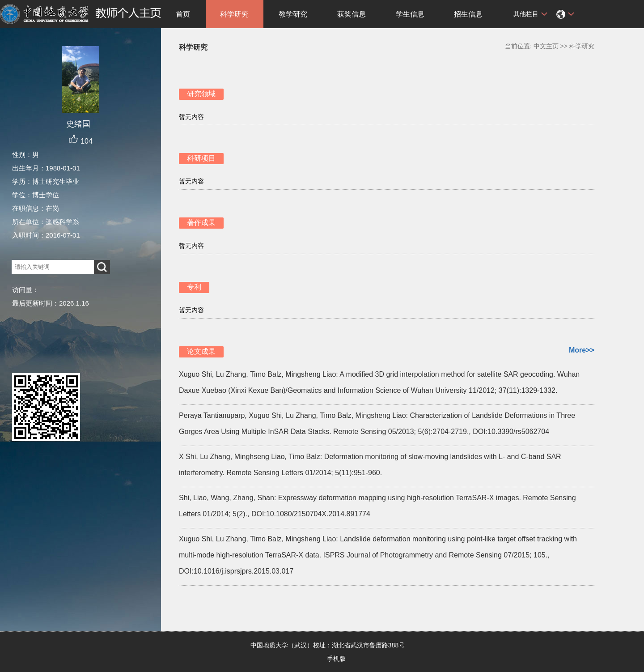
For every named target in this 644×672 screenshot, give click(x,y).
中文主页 (546, 46)
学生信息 (410, 14)
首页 (183, 14)
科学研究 (234, 14)
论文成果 (201, 351)
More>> (582, 350)
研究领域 (201, 94)
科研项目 (201, 158)
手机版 (336, 659)
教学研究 (293, 14)
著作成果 (201, 223)
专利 (194, 287)
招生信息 (468, 14)
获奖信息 (352, 14)
